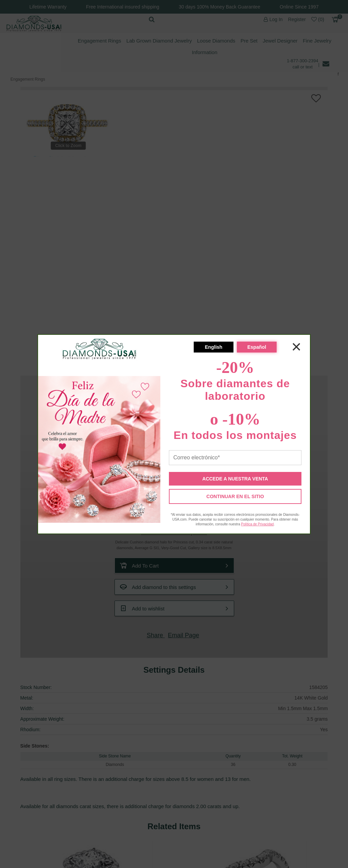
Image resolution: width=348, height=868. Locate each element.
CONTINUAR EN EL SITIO (235, 496)
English (214, 347)
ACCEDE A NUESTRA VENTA (235, 479)
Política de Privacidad (257, 524)
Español (257, 347)
